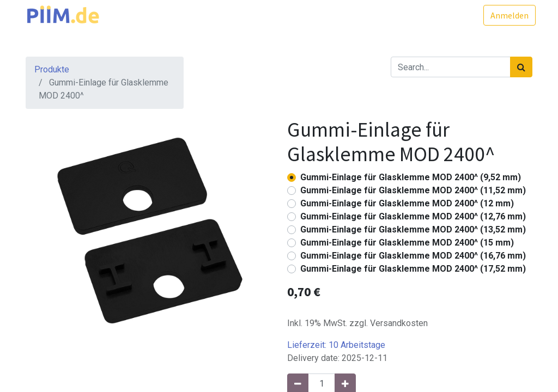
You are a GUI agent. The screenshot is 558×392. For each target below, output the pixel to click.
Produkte (52, 69)
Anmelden (506, 15)
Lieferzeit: (336, 345)
